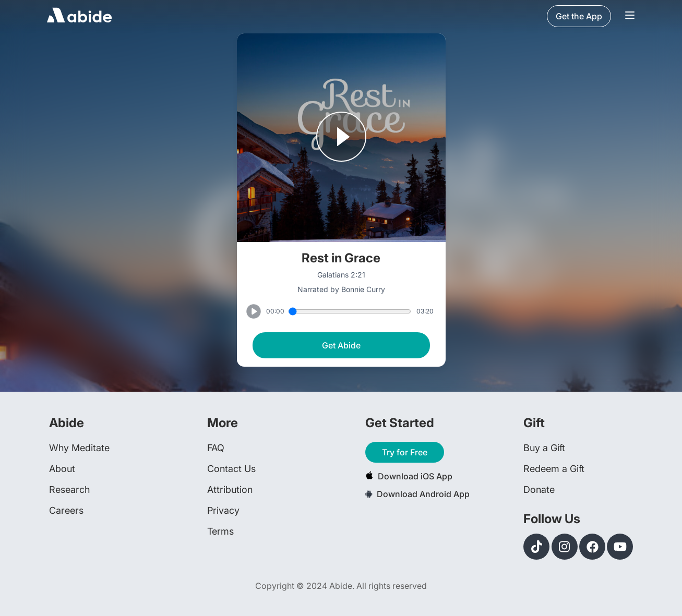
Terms (220, 531)
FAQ (216, 448)
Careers (66, 510)
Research (69, 490)
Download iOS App (409, 476)
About (62, 469)
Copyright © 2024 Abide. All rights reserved (341, 586)
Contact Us (231, 469)
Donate (539, 490)
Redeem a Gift (554, 469)
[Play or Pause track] (341, 138)
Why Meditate (79, 448)
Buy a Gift (544, 448)
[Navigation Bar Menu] (630, 16)
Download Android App (417, 494)
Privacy (223, 510)
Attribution (230, 490)
